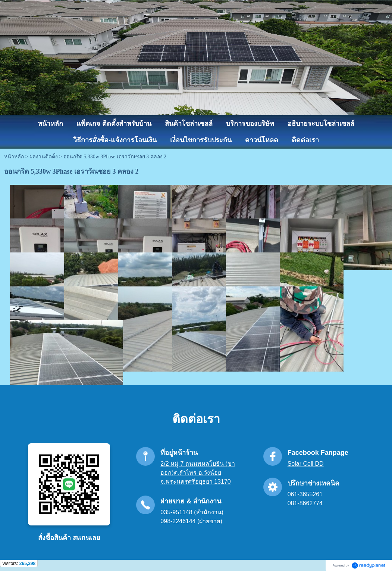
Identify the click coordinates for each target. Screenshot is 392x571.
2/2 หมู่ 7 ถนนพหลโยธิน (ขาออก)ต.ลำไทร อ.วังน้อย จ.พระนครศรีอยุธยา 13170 (197, 473)
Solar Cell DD (306, 464)
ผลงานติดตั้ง (44, 157)
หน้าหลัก (14, 157)
